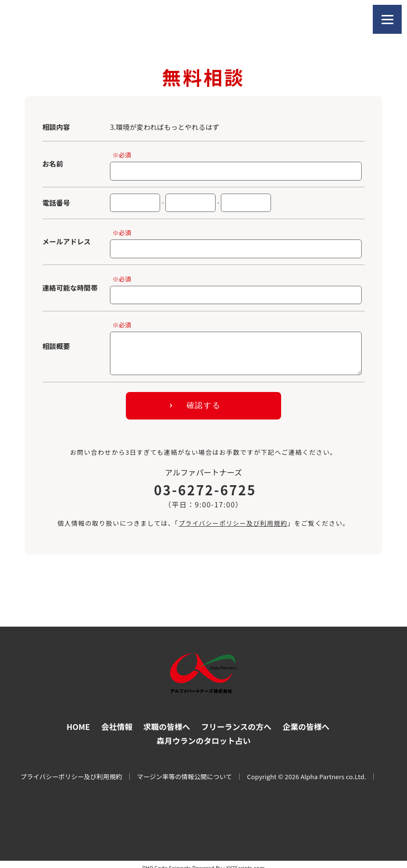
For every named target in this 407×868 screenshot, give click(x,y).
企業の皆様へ (308, 719)
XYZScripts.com (245, 861)
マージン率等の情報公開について (184, 770)
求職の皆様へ (166, 719)
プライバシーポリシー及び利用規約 (233, 516)
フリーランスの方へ (237, 719)
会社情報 (115, 719)
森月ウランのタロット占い (203, 733)
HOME (76, 719)
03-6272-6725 (205, 483)
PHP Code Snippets (167, 861)
